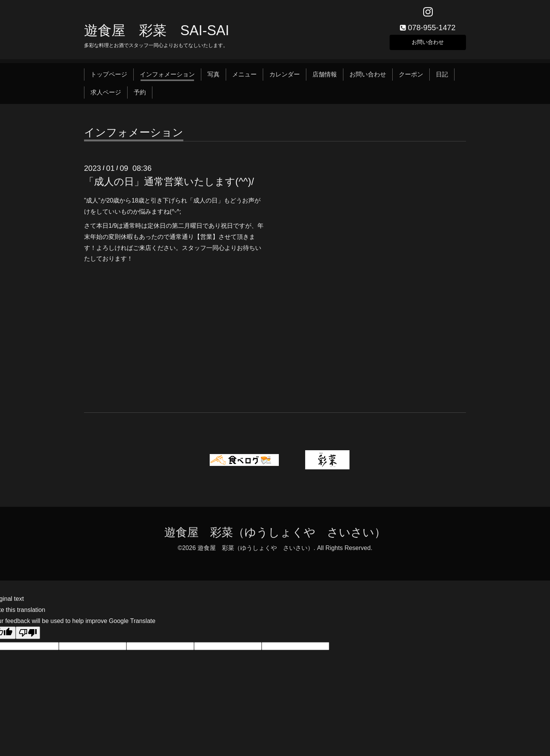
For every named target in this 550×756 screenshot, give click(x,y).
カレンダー (285, 77)
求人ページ (106, 95)
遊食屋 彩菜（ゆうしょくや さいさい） (275, 535)
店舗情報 (325, 77)
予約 (140, 95)
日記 (442, 77)
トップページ (109, 77)
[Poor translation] (28, 636)
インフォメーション (167, 77)
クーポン (411, 77)
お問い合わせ (428, 44)
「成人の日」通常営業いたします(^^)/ (169, 185)
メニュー (244, 77)
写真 (214, 77)
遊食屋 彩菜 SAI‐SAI (157, 33)
